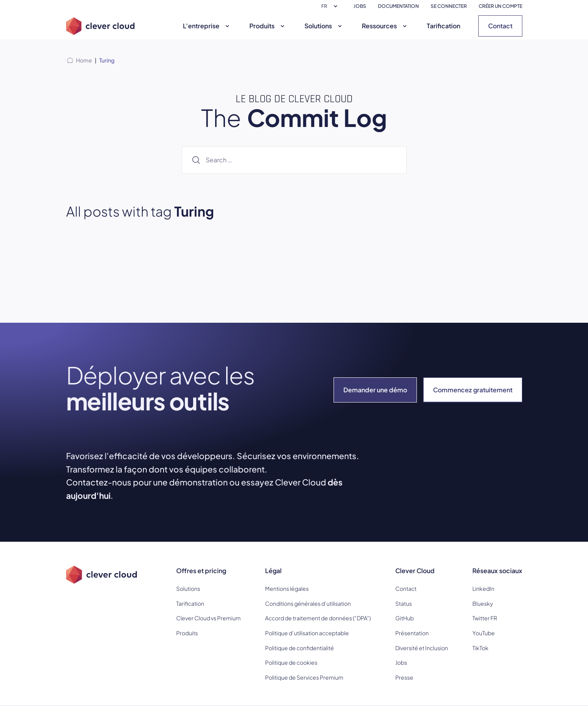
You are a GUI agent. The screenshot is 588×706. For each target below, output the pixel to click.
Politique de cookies (291, 662)
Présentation (412, 633)
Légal (273, 571)
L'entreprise (207, 26)
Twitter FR (485, 618)
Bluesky (483, 603)
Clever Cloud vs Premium (208, 618)
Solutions (324, 26)
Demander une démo (375, 390)
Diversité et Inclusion (422, 648)
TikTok (480, 648)
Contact (500, 26)
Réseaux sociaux (497, 571)
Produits (268, 26)
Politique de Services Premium (304, 677)
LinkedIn (483, 588)
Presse (404, 677)
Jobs (401, 662)
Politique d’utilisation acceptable (307, 633)
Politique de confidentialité (300, 648)
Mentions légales (287, 588)
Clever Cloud (415, 571)
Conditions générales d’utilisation (308, 603)
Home (84, 60)
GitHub (405, 618)
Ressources (385, 26)
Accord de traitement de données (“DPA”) (318, 618)
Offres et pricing (201, 571)
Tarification (443, 26)
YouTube (484, 633)
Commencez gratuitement (473, 390)
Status (404, 603)
